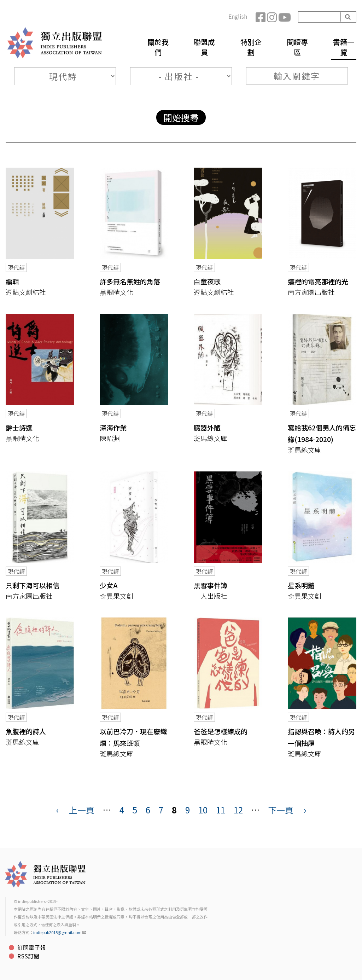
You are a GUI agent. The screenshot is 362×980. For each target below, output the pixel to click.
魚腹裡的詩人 (26, 731)
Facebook (261, 17)
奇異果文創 (116, 596)
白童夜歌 (207, 281)
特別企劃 (251, 47)
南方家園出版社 (311, 292)
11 (221, 810)
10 (203, 810)
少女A (109, 585)
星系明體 (301, 585)
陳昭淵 (110, 438)
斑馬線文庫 (211, 438)
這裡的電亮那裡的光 (318, 281)
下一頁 (281, 810)
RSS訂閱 (28, 956)
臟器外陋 (207, 427)
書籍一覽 (344, 47)
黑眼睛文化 (116, 292)
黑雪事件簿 (211, 585)
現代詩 (16, 267)
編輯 (12, 281)
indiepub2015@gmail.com (60, 932)
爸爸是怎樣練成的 (221, 731)
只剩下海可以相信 (33, 585)
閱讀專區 (297, 47)
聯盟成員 (204, 47)
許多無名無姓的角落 (130, 281)
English (238, 16)
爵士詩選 (19, 427)
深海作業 (113, 427)
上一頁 (82, 810)
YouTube (284, 17)
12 (238, 810)
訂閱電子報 (31, 947)
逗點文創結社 (26, 292)
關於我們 (158, 47)
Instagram (273, 17)
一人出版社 (211, 596)
